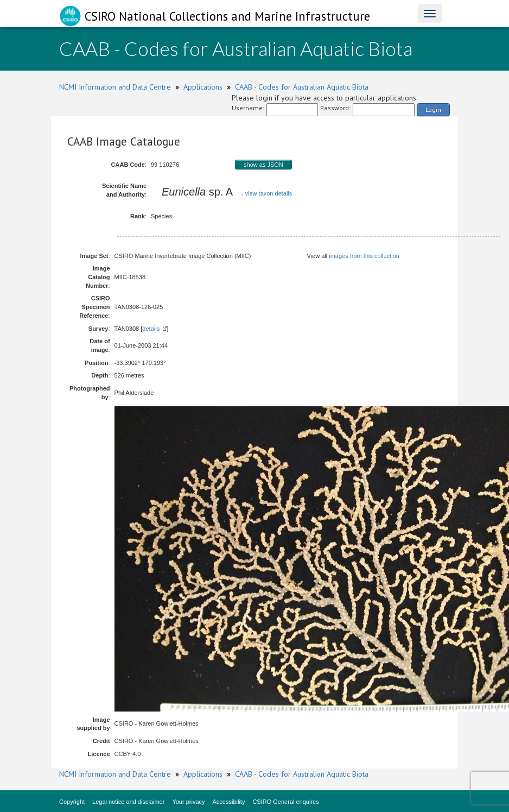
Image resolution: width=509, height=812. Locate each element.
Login (433, 109)
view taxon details (269, 193)
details (151, 329)
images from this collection (364, 256)
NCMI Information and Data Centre (115, 87)
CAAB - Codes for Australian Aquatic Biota (302, 87)
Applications (203, 87)
